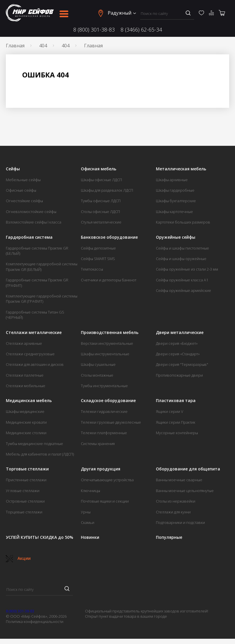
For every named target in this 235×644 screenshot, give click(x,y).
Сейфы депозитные (98, 248)
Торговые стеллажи (27, 469)
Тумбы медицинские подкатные (34, 444)
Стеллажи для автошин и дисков (35, 364)
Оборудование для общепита (188, 469)
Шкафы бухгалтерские (176, 201)
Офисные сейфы (21, 190)
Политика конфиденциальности (35, 622)
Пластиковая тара (176, 401)
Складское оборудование (108, 401)
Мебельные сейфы (23, 180)
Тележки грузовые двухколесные (111, 422)
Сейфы (13, 169)
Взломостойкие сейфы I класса (34, 222)
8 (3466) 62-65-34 (141, 30)
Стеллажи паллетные (25, 375)
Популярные (169, 537)
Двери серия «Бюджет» (177, 343)
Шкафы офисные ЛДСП (101, 180)
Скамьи (88, 522)
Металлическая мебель (181, 169)
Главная (15, 46)
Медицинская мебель (29, 401)
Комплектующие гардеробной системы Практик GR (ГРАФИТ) (42, 299)
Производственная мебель (110, 333)
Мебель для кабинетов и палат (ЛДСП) (40, 454)
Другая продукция (101, 469)
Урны (86, 512)
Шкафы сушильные (98, 364)
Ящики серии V (170, 411)
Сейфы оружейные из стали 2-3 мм (187, 269)
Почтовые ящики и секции (105, 501)
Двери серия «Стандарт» (178, 354)
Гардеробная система (29, 237)
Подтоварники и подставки (180, 522)
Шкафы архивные (172, 180)
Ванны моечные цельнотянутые (185, 491)
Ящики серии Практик (176, 422)
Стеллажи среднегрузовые (30, 354)
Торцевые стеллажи (24, 512)
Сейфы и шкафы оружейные (181, 259)
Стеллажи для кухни (173, 512)
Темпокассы (92, 269)
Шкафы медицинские (25, 411)
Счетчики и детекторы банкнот (109, 280)
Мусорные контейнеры (177, 433)
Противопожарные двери (179, 375)
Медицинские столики (26, 433)
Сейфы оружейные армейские (183, 290)
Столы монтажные (97, 375)
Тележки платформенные (104, 433)
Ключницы (90, 491)
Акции (18, 558)
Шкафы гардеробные (175, 190)
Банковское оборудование (109, 237)
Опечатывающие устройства (107, 480)
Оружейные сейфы (176, 237)
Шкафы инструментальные (105, 354)
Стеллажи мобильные (26, 386)
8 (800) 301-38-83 (94, 30)
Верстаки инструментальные (107, 343)
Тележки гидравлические (104, 411)
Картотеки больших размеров (183, 222)
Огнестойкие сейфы (24, 201)
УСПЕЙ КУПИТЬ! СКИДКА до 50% (40, 537)
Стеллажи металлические (34, 333)
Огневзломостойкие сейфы (31, 212)
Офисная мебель (99, 169)
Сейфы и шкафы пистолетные (182, 248)
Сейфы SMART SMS (98, 259)
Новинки (90, 537)
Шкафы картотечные (174, 212)
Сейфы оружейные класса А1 (182, 280)
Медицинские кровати (26, 422)
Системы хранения (98, 444)
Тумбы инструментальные (104, 386)
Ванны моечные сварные (179, 480)
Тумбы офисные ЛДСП (101, 201)
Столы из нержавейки (176, 501)
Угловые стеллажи (23, 491)
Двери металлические (180, 333)
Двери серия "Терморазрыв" (182, 364)
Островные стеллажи (25, 501)
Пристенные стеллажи (26, 480)
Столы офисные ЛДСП (100, 212)
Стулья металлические (101, 222)
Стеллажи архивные (24, 343)
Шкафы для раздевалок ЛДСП (107, 190)
